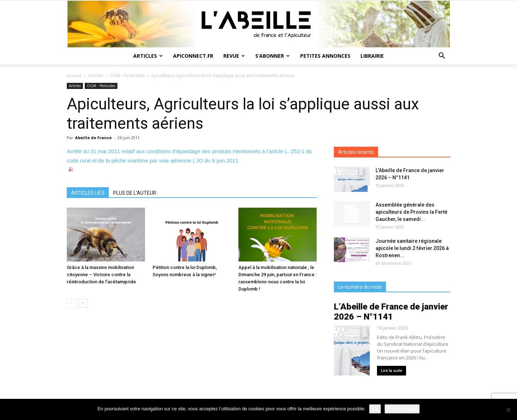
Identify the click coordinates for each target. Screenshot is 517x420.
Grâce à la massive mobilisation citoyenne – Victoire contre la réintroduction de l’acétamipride (101, 275)
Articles (148, 56)
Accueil (74, 75)
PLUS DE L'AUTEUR (135, 193)
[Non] (508, 410)
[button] (442, 56)
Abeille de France (93, 138)
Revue (234, 56)
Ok (375, 409)
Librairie (372, 56)
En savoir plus (402, 409)
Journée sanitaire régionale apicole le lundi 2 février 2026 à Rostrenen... (412, 248)
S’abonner (273, 56)
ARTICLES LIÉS (88, 193)
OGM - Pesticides (127, 75)
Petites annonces (325, 56)
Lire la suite (392, 371)
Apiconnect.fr (193, 56)
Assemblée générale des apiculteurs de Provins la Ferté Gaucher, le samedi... (411, 212)
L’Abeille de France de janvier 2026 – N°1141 (391, 312)
